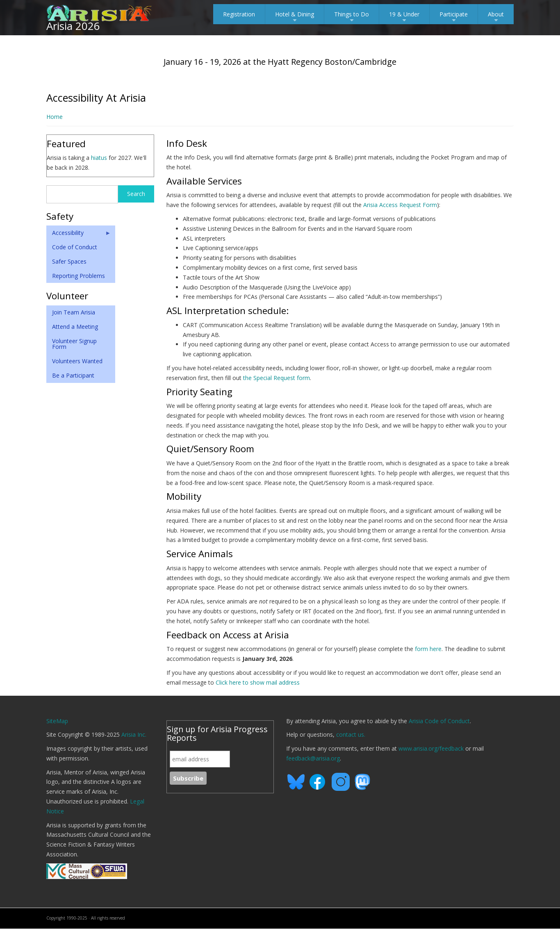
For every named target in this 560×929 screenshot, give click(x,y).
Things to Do (352, 17)
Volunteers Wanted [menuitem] (77, 361)
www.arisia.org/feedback (431, 748)
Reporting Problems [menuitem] (79, 276)
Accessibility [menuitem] (79, 235)
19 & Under (404, 17)
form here (428, 649)
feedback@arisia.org (313, 758)
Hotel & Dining (295, 17)
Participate (454, 17)
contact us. (351, 734)
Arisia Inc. (134, 734)
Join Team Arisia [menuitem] (74, 312)
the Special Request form (277, 378)
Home (55, 117)
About (496, 17)
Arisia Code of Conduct (439, 721)
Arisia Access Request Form (400, 205)
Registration (239, 14)
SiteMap (57, 721)
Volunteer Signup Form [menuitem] (74, 344)
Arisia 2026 (73, 26)
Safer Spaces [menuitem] (69, 261)
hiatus (99, 158)
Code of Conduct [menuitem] (75, 247)
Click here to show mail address (258, 682)
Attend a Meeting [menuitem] (75, 327)
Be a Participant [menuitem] (73, 375)
